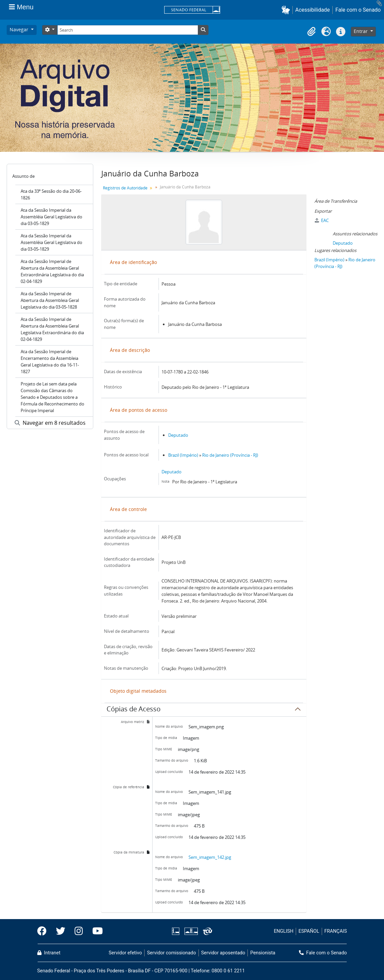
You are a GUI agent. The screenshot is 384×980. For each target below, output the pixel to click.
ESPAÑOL (309, 931)
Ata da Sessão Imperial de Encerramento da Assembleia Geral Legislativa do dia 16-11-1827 (50, 362)
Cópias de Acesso (134, 710)
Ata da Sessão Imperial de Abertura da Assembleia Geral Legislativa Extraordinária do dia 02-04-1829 (52, 329)
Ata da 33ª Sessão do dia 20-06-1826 (51, 194)
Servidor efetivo (125, 953)
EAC (322, 220)
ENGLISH (284, 931)
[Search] (128, 30)
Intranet (49, 953)
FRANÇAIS (336, 931)
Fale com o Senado (358, 10)
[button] (287, 10)
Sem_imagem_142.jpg (210, 857)
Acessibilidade (313, 10)
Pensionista (263, 953)
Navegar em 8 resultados (50, 423)
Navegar (20, 29)
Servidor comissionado (171, 953)
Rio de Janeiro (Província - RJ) (230, 455)
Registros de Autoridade (125, 188)
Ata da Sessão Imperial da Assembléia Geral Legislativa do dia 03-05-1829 (51, 217)
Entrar (361, 31)
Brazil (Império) (183, 455)
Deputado (178, 435)
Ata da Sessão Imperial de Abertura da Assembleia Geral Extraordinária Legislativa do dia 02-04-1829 (52, 271)
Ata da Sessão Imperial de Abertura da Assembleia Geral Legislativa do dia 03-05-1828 (50, 300)
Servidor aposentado (223, 953)
